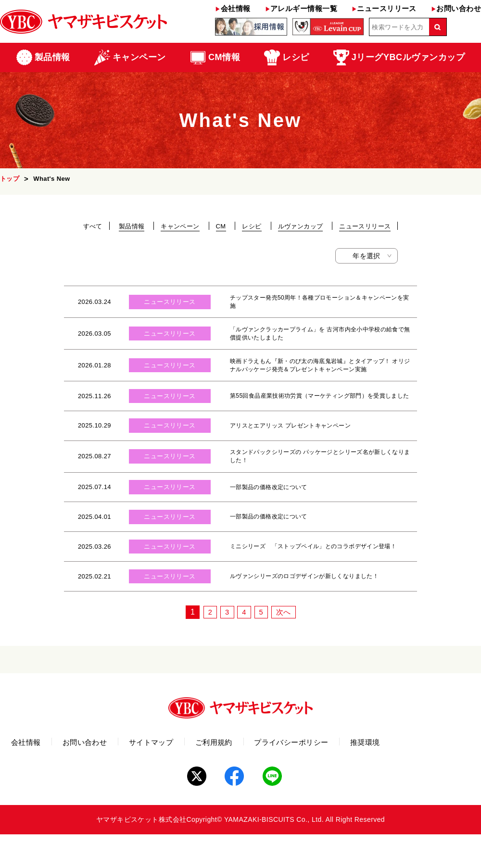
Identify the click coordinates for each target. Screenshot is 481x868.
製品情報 (132, 226)
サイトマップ (185, 778)
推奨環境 (442, 778)
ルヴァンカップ (301, 226)
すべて (93, 226)
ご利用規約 (261, 778)
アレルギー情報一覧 (301, 8)
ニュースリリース (384, 8)
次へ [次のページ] (285, 646)
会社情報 (233, 8)
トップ (10, 179)
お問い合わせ (456, 8)
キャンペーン (180, 226)
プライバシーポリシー (353, 778)
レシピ (252, 226)
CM (221, 226)
